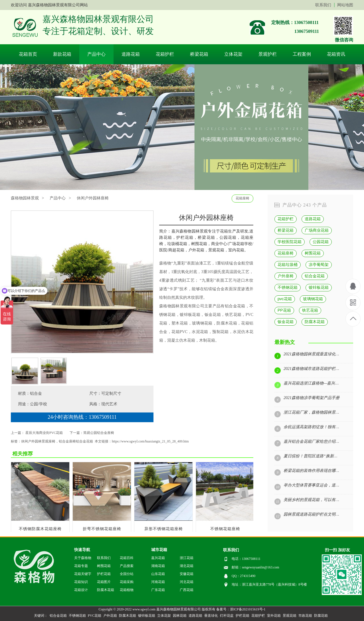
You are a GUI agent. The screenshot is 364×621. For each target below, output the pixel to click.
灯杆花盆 (227, 616)
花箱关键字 (83, 574)
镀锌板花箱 (190, 315)
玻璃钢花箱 (202, 323)
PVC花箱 (95, 616)
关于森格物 (83, 558)
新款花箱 (62, 54)
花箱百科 (127, 558)
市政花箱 (305, 616)
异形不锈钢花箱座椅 (164, 529)
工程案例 (302, 54)
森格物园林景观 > (27, 198)
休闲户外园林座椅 (93, 198)
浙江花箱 (187, 558)
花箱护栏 (165, 54)
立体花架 (233, 54)
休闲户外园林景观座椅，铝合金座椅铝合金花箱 (57, 441)
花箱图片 (104, 582)
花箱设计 (81, 590)
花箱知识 (81, 582)
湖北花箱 (187, 566)
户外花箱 (110, 616)
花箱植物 (127, 590)
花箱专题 (81, 566)
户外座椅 (286, 276)
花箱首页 (28, 54)
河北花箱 (187, 582)
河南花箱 (158, 582)
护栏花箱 (104, 574)
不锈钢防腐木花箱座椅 (40, 529)
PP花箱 (284, 310)
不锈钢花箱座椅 (225, 529)
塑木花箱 (180, 323)
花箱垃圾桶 (288, 265)
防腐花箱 (321, 616)
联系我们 (323, 5)
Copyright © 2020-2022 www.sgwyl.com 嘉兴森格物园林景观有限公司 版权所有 (157, 609)
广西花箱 (187, 590)
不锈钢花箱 (288, 287)
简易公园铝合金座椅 (99, 433)
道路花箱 (131, 54)
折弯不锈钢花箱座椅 (102, 529)
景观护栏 (268, 54)
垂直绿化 (211, 616)
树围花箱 (313, 253)
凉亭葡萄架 (319, 265)
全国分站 (127, 574)
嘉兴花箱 (158, 558)
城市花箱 (159, 550)
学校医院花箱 (290, 242)
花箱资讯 (336, 54)
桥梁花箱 (199, 54)
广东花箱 (158, 590)
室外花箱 (274, 616)
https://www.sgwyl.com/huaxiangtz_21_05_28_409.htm (150, 441)
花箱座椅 (242, 198)
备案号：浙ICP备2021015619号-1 (241, 609)
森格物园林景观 (174, 306)
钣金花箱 (286, 322)
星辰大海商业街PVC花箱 (44, 433)
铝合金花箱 (235, 306)
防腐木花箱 (227, 323)
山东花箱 (158, 574)
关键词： (41, 616)
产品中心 (96, 54)
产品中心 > (60, 198)
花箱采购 (127, 582)
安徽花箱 (187, 574)
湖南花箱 (158, 566)
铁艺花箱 (233, 315)
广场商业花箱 (317, 230)
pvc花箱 (285, 299)
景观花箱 (290, 616)
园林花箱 (180, 616)
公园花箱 (321, 242)
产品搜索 (127, 566)
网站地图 (345, 5)
